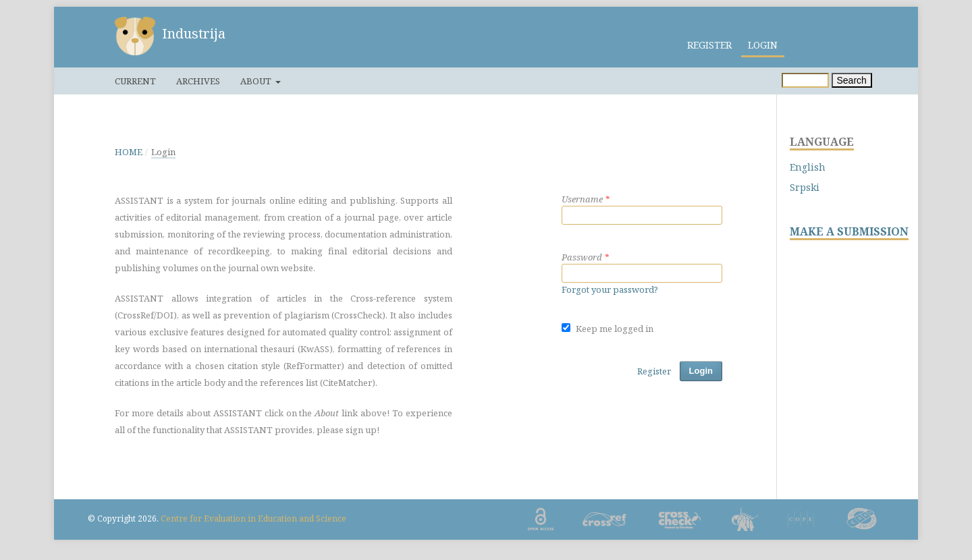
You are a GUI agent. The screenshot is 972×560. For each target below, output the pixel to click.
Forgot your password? (610, 289)
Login (763, 45)
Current (135, 81)
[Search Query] (805, 80)
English (808, 167)
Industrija (194, 33)
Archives (198, 81)
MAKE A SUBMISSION (849, 232)
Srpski (805, 187)
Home (129, 152)
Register (709, 45)
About (257, 81)
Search (852, 80)
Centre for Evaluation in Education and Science (253, 519)
